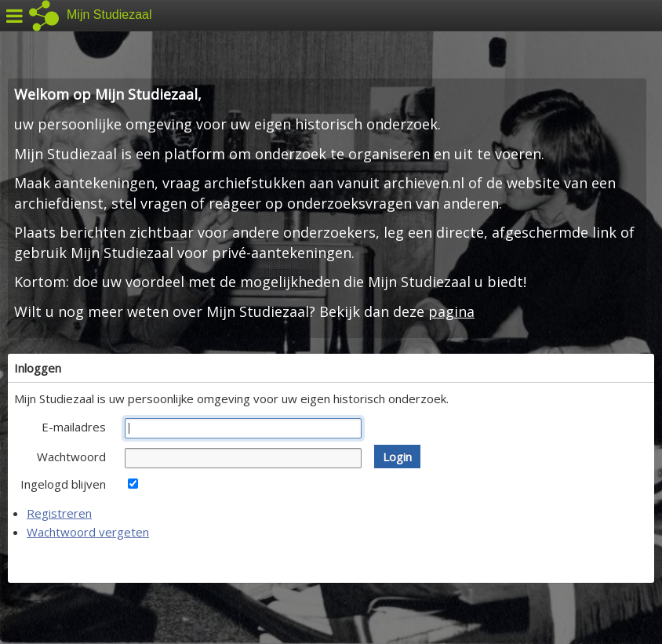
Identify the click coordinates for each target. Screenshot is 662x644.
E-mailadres (74, 427)
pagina (451, 311)
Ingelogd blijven (63, 484)
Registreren (59, 513)
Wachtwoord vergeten (88, 532)
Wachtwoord (71, 457)
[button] (397, 457)
